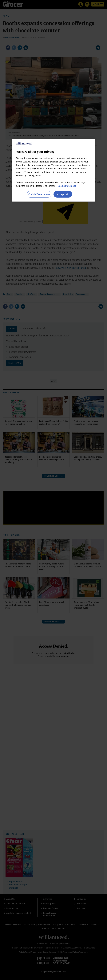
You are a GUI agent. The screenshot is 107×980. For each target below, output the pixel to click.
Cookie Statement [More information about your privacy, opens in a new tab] (67, 186)
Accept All (63, 194)
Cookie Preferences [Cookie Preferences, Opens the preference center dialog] (39, 194)
